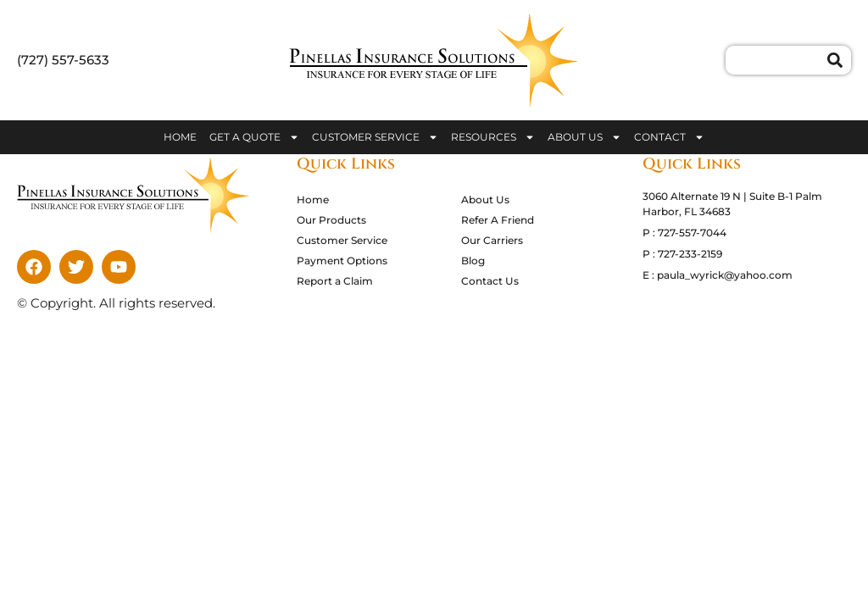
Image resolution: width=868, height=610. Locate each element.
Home (180, 137)
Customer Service (375, 137)
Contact (669, 137)
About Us (584, 137)
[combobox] (776, 60)
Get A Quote (254, 137)
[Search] (839, 60)
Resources (493, 137)
